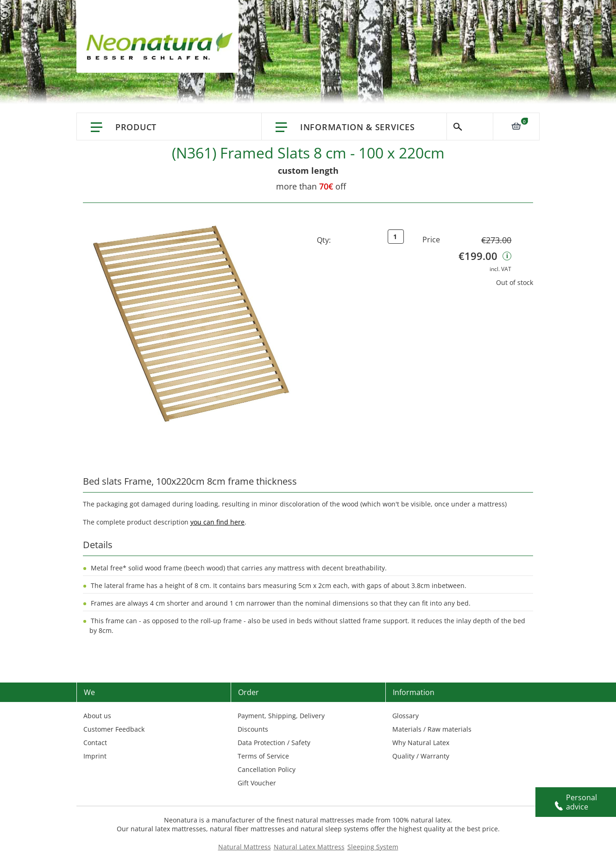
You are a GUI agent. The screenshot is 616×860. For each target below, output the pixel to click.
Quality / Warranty (421, 756)
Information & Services (357, 127)
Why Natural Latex (421, 743)
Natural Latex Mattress (309, 847)
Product (136, 127)
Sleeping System (373, 847)
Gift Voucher (257, 783)
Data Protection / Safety (274, 743)
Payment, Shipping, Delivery (281, 716)
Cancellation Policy (267, 769)
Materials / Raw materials (432, 729)
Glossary (405, 716)
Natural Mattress (245, 847)
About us (97, 716)
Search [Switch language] (470, 126)
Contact (95, 743)
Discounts (253, 729)
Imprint (95, 756)
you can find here (217, 522)
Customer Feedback (114, 729)
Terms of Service (263, 756)
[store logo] (162, 46)
